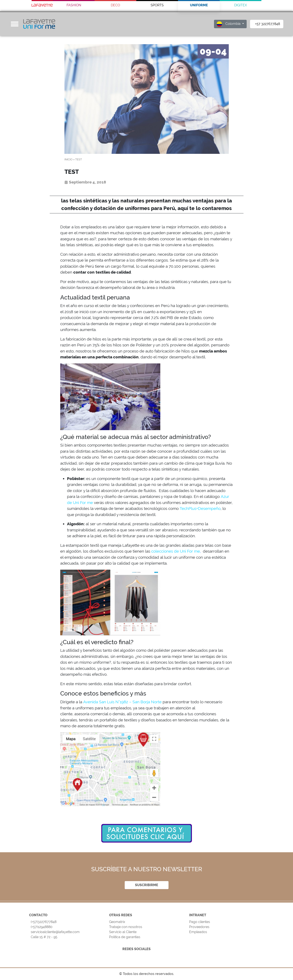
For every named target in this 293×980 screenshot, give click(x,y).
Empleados (198, 932)
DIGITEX (241, 5)
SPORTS (157, 5)
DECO (115, 5)
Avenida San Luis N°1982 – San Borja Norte (122, 702)
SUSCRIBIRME (147, 885)
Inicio (68, 159)
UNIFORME (199, 5)
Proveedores (199, 927)
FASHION (74, 5)
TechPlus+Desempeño (200, 508)
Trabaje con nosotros (126, 927)
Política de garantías (125, 937)
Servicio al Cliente (123, 932)
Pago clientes (200, 922)
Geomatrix (117, 922)
